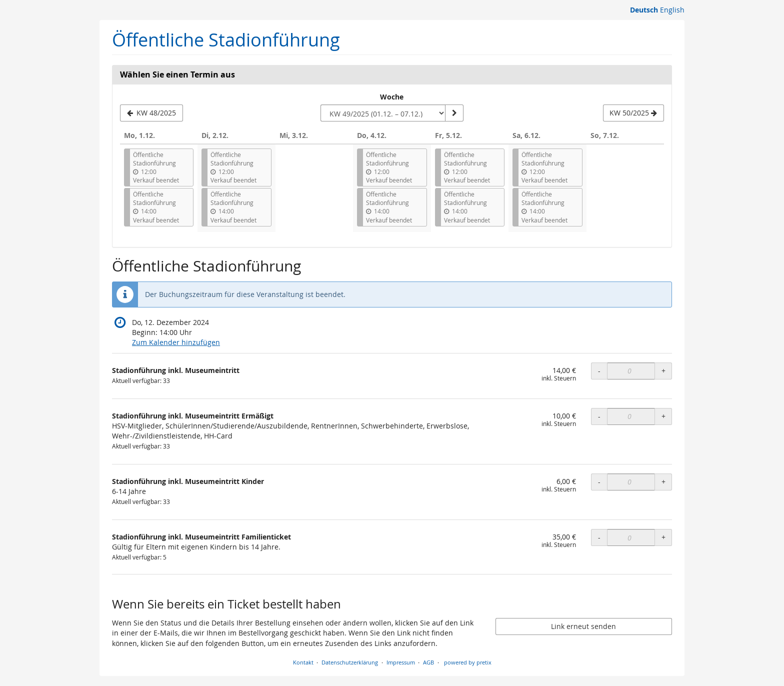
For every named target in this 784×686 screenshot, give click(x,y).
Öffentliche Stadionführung (226, 40)
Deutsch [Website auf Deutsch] (644, 10)
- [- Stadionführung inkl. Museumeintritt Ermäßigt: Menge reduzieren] (599, 416)
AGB (428, 662)
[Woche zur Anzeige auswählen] (383, 113)
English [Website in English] (672, 10)
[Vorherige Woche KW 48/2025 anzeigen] (151, 113)
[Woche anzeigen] (454, 113)
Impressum (401, 662)
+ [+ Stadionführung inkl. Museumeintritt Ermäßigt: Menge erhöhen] (663, 416)
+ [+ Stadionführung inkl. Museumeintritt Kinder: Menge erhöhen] (663, 482)
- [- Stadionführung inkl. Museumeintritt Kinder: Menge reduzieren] (599, 482)
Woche (392, 97)
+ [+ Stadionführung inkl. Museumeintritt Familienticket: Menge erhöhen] (663, 537)
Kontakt (303, 662)
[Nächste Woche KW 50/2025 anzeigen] (633, 113)
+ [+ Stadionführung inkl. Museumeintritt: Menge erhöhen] (663, 371)
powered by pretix (468, 662)
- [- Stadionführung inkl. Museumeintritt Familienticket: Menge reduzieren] (599, 537)
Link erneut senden (583, 626)
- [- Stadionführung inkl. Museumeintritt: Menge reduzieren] (599, 371)
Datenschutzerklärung (350, 662)
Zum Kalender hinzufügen (176, 342)
